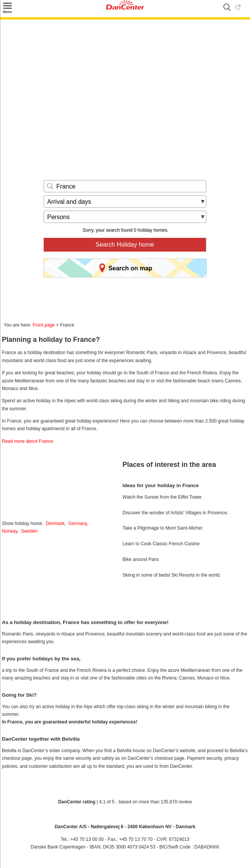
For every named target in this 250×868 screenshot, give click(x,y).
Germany (77, 523)
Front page (44, 325)
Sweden (29, 531)
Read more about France (27, 441)
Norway (10, 531)
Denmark (55, 523)
